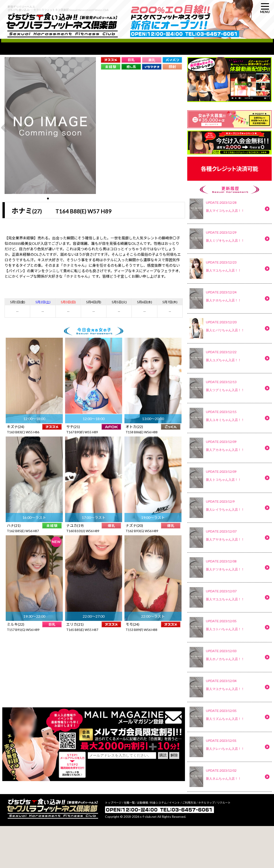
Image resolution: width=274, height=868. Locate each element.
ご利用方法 (189, 845)
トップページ (113, 845)
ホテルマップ (206, 845)
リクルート (224, 845)
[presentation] (122, 811)
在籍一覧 (129, 845)
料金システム (158, 845)
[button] (48, 211)
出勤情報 (142, 845)
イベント (174, 845)
